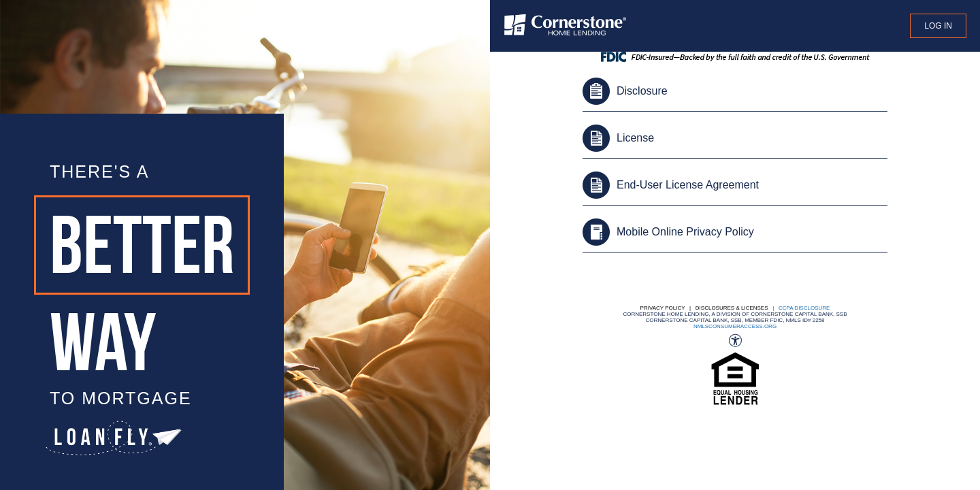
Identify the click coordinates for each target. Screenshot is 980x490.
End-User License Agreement (688, 185)
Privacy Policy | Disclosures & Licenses (704, 308)
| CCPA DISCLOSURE (800, 308)
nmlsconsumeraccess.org (735, 326)
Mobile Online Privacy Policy (685, 232)
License (635, 138)
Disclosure (642, 91)
